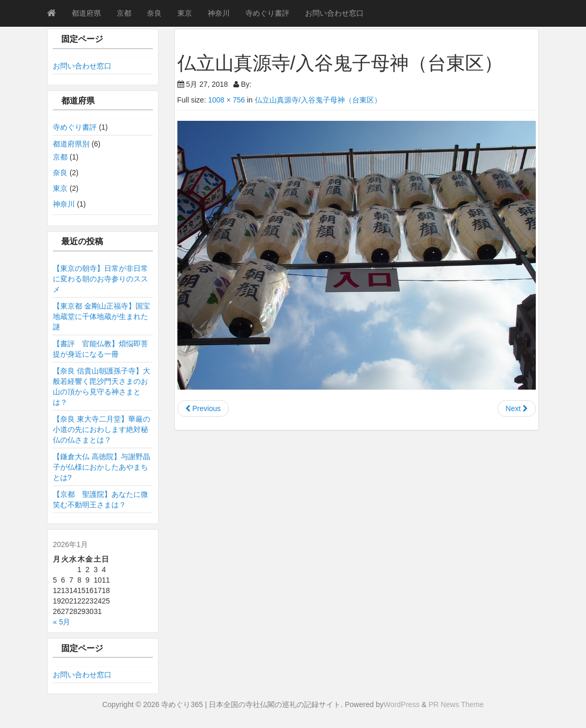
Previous (203, 408)
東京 (185, 13)
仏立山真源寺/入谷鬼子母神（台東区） (318, 100)
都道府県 (86, 13)
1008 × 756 (227, 100)
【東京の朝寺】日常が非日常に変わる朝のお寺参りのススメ (100, 279)
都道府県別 (71, 144)
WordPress (402, 704)
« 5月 (61, 622)
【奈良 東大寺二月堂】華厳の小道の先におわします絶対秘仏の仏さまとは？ (102, 429)
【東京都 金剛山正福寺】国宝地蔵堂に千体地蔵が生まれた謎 (102, 316)
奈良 (154, 13)
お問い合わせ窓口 (334, 13)
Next (517, 408)
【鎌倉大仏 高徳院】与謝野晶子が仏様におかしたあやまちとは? (102, 467)
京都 (124, 13)
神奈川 (219, 13)
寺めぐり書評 (267, 13)
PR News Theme (456, 704)
